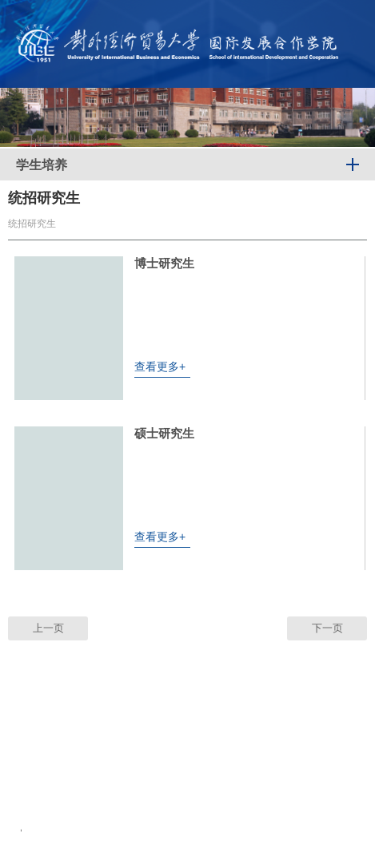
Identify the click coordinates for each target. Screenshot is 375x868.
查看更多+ (160, 367)
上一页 (48, 628)
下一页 (327, 628)
